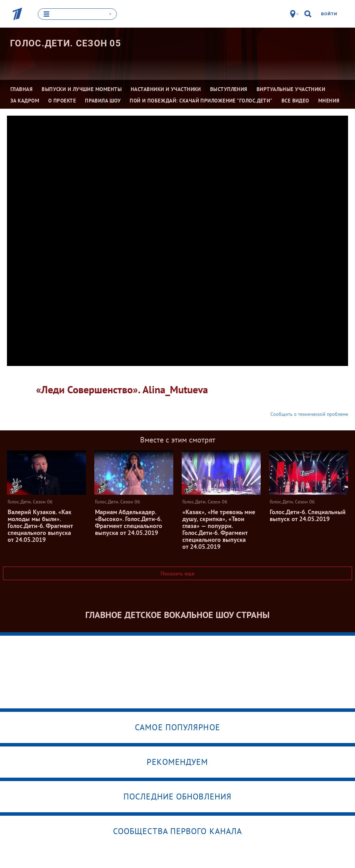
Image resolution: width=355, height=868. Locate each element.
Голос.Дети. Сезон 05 (66, 43)
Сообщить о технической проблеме (309, 414)
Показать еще (177, 573)
